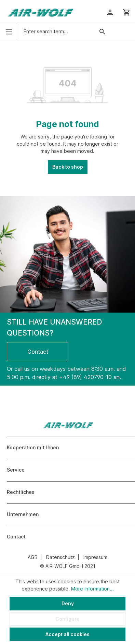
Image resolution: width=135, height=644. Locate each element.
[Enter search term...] (56, 32)
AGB (33, 557)
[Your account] (110, 12)
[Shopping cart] (126, 12)
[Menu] (9, 32)
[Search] (102, 32)
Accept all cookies (67, 634)
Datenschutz (60, 557)
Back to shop (68, 167)
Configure (67, 619)
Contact (38, 352)
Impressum (95, 557)
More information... (92, 589)
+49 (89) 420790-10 (85, 377)
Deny (68, 603)
